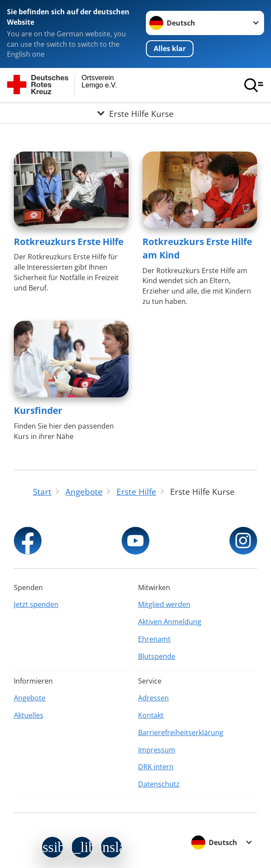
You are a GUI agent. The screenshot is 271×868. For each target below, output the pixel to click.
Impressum (157, 750)
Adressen (153, 698)
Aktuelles (29, 715)
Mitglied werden (164, 604)
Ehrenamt (154, 639)
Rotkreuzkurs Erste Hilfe (69, 242)
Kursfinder (38, 410)
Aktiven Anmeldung (170, 622)
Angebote (30, 698)
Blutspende (157, 656)
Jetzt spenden (36, 604)
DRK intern (156, 767)
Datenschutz (159, 784)
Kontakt (151, 715)
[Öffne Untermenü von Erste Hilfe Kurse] (135, 113)
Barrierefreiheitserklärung (181, 732)
